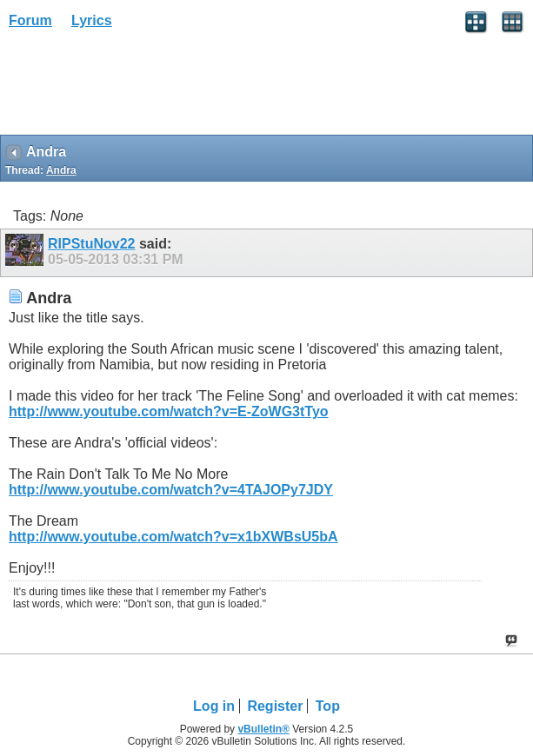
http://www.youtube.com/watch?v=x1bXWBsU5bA (173, 537)
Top (328, 706)
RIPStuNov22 (91, 244)
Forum (30, 20)
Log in (214, 706)
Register (275, 706)
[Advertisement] (139, 88)
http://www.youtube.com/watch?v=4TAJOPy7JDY (171, 490)
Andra (61, 170)
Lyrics (92, 20)
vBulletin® (263, 729)
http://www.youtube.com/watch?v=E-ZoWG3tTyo (169, 411)
